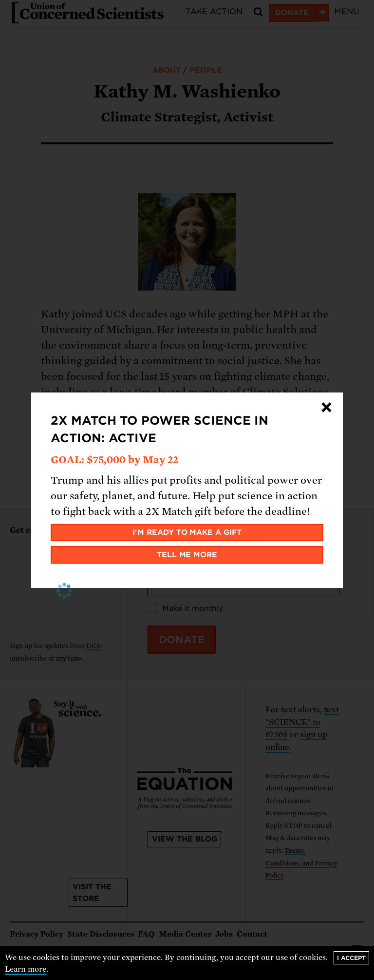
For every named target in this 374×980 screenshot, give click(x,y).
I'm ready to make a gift (187, 532)
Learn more (26, 969)
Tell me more (187, 555)
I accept (351, 958)
